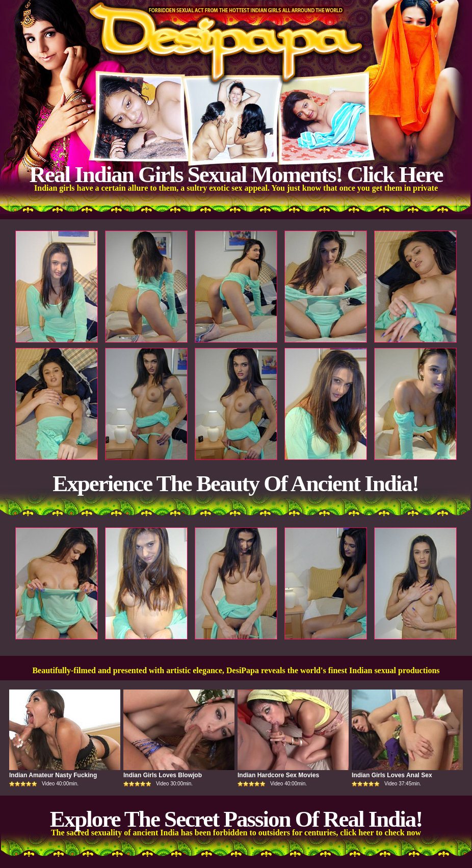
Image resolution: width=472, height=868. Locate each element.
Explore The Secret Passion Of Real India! (236, 819)
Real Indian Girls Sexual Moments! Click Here (236, 174)
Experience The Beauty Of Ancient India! (235, 483)
